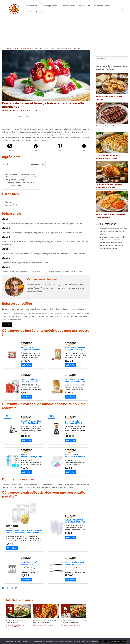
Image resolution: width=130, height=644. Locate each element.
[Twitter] (7, 588)
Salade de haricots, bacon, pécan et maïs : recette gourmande (73, 622)
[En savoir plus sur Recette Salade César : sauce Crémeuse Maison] (18, 611)
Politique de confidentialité (117, 641)
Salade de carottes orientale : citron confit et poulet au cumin (46, 622)
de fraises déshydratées (21, 174)
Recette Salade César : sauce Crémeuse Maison (16, 622)
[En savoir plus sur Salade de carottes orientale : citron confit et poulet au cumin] (46, 611)
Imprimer (7, 325)
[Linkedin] (16, 588)
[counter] (18, 164)
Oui (101, 641)
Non (106, 641)
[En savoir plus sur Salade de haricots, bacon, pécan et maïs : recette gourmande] (74, 611)
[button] (122, 9)
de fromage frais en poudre (22, 177)
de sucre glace (17, 180)
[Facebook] (3, 588)
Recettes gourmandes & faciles (43, 625)
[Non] (128, 641)
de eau (14, 185)
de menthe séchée (20, 182)
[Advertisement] (65, 32)
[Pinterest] (12, 588)
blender (9, 202)
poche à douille (12, 205)
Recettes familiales (12, 625)
